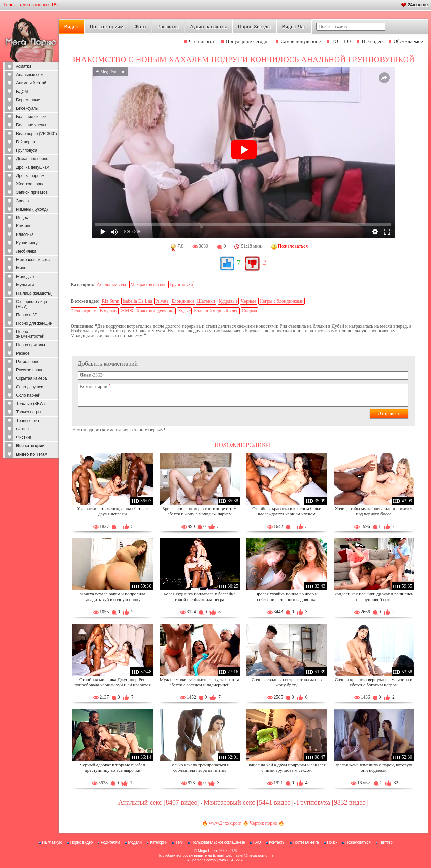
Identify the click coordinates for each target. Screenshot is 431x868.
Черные (249, 301)
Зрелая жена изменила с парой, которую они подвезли (374, 768)
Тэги (179, 842)
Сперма (249, 311)
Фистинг (24, 437)
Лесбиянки (26, 251)
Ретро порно (28, 362)
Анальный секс (30, 75)
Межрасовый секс (33, 260)
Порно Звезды (254, 27)
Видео (71, 27)
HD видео (372, 42)
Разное (23, 353)
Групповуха (27, 150)
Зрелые (23, 201)
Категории (159, 842)
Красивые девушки (156, 311)
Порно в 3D (27, 315)
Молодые (25, 277)
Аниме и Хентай (31, 83)
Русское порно (30, 370)
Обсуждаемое (408, 42)
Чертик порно (263, 823)
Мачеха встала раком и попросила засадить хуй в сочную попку (112, 597)
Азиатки (24, 66)
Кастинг (23, 226)
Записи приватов (32, 192)
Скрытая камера (32, 378)
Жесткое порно (30, 184)
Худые (185, 311)
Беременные (28, 100)
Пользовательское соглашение (218, 842)
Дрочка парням (30, 176)
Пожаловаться (358, 842)
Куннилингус (28, 243)
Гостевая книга (306, 842)
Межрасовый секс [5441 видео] (248, 802)
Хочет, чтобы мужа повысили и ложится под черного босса (374, 511)
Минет (22, 268)
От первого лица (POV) (32, 304)
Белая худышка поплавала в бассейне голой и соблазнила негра (200, 597)
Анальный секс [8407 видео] (159, 802)
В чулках (109, 311)
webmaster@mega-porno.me (250, 855)
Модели (135, 842)
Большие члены (31, 125)
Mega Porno (208, 851)
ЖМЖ (127, 311)
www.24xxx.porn (225, 823)
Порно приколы (31, 345)
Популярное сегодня (248, 42)
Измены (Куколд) (32, 209)
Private (162, 301)
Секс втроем (84, 311)
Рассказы (168, 27)
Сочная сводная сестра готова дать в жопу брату (287, 682)
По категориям (106, 27)
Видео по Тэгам (32, 454)
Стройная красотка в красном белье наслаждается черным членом (287, 511)
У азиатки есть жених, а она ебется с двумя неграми (112, 511)
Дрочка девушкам (33, 167)
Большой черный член (216, 311)
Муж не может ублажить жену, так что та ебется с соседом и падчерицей (200, 682)
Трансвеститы (29, 421)
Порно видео (81, 842)
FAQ (257, 842)
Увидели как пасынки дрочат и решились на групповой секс (374, 597)
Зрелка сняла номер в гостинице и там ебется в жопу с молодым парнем (200, 511)
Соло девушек (30, 387)
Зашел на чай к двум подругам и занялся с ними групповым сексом (287, 768)
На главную (52, 842)
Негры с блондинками (281, 301)
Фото (140, 27)
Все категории (30, 446)
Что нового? (202, 42)
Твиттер (386, 842)
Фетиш (22, 429)
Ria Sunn (110, 301)
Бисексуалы (27, 108)
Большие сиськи (31, 117)
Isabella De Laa (137, 301)
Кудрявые (228, 301)
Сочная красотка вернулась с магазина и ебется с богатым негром (374, 682)
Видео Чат (294, 27)
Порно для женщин (34, 323)
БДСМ (22, 92)
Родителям (110, 842)
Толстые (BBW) (30, 404)
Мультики (25, 285)
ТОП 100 (341, 42)
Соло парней (28, 395)
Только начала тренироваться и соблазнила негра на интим (200, 768)
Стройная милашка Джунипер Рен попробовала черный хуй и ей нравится (112, 682)
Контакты (277, 842)
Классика (25, 234)
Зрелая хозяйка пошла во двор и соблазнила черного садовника (286, 597)
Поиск (332, 842)
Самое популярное (301, 42)
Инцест (23, 218)
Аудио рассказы (209, 27)
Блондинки (183, 301)
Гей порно (26, 142)
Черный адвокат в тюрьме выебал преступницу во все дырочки (112, 768)
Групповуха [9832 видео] (332, 802)
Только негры (29, 412)
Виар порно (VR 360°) (37, 134)
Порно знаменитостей (30, 334)
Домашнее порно (32, 159)
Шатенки (206, 301)
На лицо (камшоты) (34, 293)
